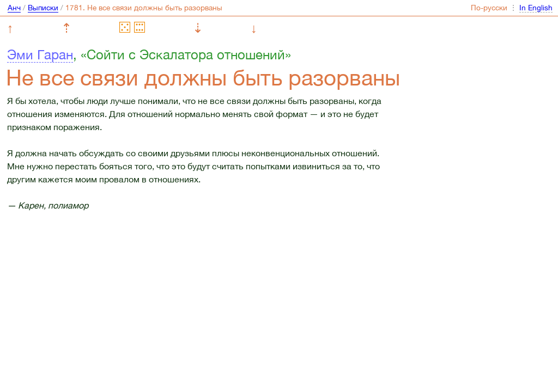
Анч (14, 8)
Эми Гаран (40, 54)
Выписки (43, 8)
